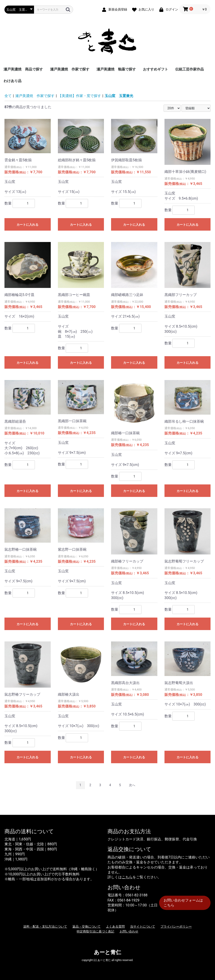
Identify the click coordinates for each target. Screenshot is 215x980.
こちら (127, 877)
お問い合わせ (129, 931)
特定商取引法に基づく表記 (95, 931)
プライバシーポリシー (176, 926)
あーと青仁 (107, 952)
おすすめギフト (156, 69)
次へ (132, 785)
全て (8, 96)
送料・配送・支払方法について (45, 926)
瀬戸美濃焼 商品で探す (23, 69)
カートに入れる (27, 225)
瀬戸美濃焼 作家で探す (70, 69)
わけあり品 (13, 81)
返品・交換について (86, 926)
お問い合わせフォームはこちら (183, 903)
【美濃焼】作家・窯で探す (80, 96)
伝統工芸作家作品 (190, 69)
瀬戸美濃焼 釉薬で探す (116, 69)
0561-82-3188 (136, 895)
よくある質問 (115, 926)
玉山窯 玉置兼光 (119, 96)
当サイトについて (143, 926)
